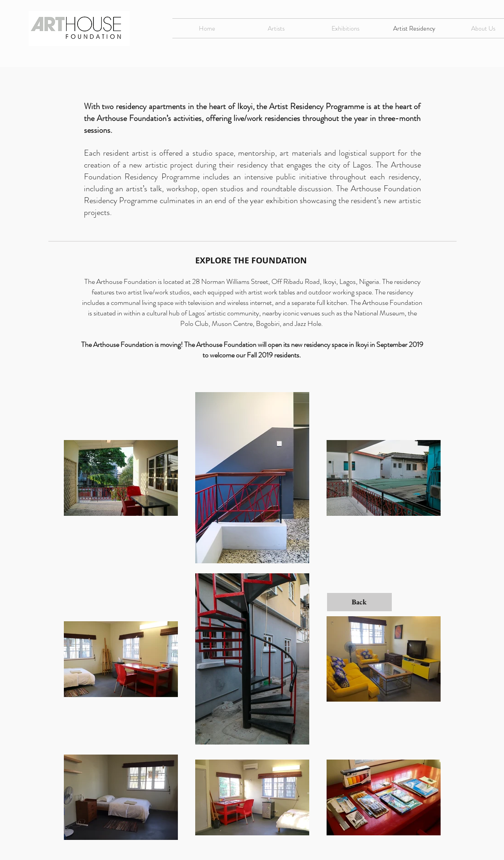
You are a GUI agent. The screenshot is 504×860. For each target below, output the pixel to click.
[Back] (359, 602)
